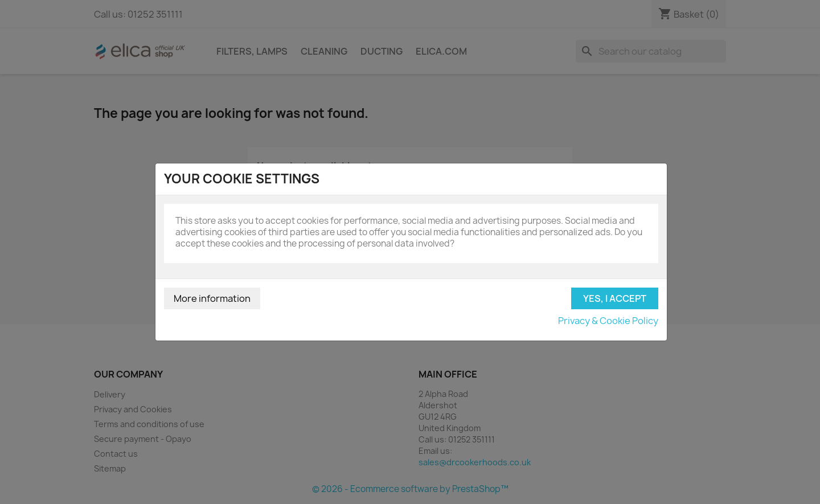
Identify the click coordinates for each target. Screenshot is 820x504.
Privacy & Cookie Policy (608, 321)
